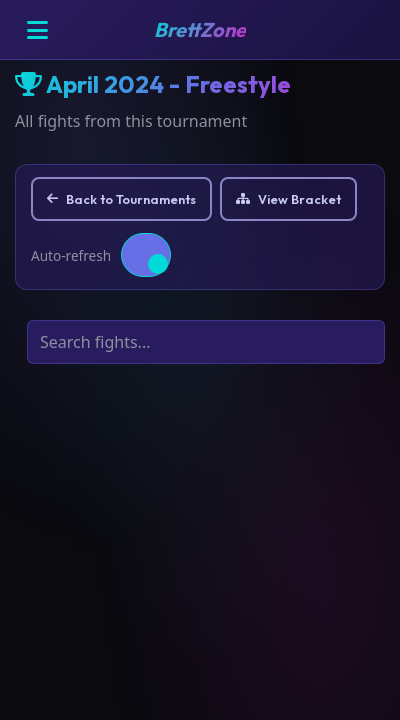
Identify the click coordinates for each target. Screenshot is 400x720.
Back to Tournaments (121, 199)
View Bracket (288, 199)
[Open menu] (37, 30)
